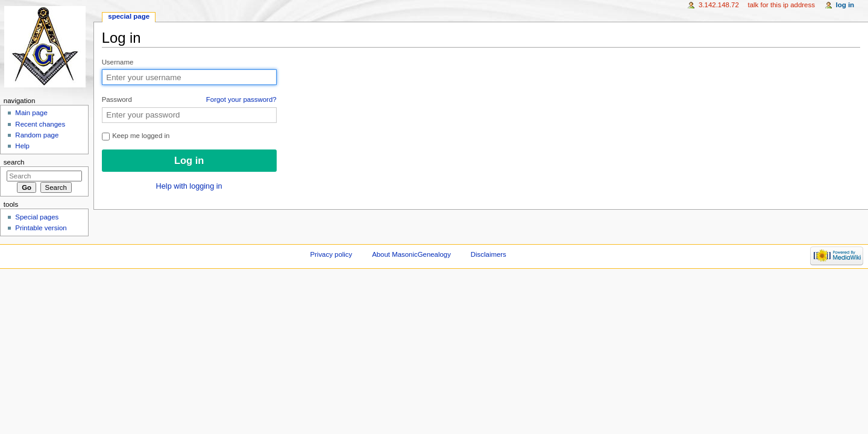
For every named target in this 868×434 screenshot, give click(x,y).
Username (118, 62)
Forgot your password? (241, 99)
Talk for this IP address (781, 5)
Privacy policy (331, 254)
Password (189, 100)
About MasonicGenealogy (411, 254)
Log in (845, 5)
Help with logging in (189, 186)
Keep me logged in (136, 136)
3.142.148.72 (719, 5)
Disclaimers (489, 254)
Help (22, 146)
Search (14, 162)
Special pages (37, 217)
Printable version (41, 228)
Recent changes (40, 124)
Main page (31, 113)
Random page (37, 135)
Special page (129, 16)
